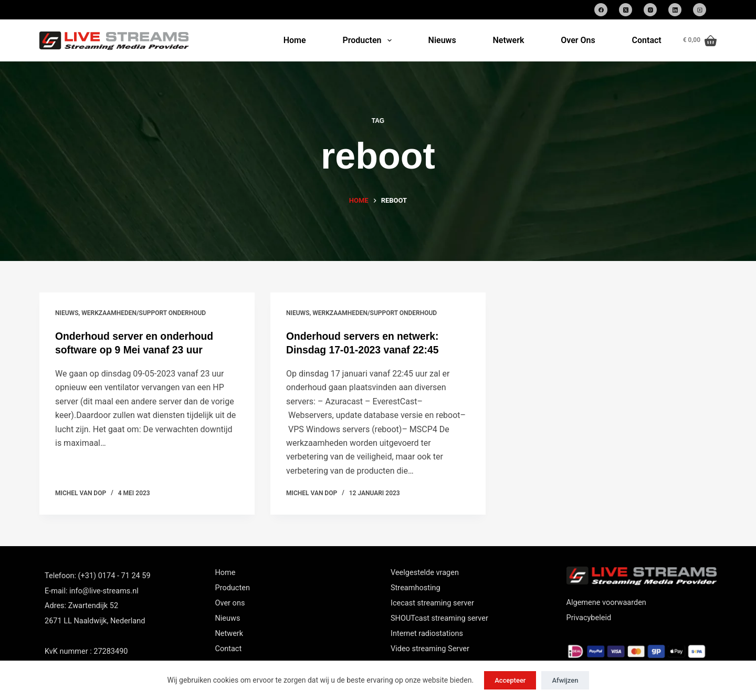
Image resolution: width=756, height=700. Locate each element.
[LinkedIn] (675, 10)
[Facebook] (601, 10)
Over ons (230, 603)
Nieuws (442, 40)
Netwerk (508, 40)
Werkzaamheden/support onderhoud (144, 313)
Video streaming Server (430, 649)
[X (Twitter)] (626, 10)
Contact (647, 40)
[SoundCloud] (700, 10)
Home (295, 40)
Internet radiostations (427, 634)
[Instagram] (650, 10)
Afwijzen (565, 680)
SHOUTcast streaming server (439, 618)
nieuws (67, 313)
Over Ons (578, 40)
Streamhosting (416, 588)
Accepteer (510, 680)
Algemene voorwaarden (606, 603)
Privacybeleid (589, 618)
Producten (369, 40)
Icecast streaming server (432, 603)
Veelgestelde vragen (425, 573)
